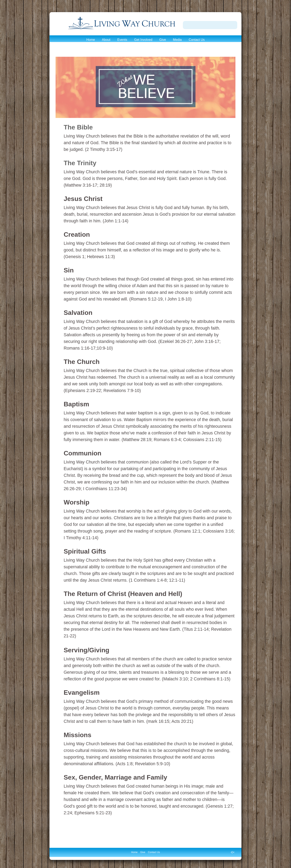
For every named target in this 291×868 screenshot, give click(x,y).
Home (91, 40)
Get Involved (143, 40)
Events (122, 40)
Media (177, 40)
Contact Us (197, 40)
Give (163, 40)
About (106, 40)
